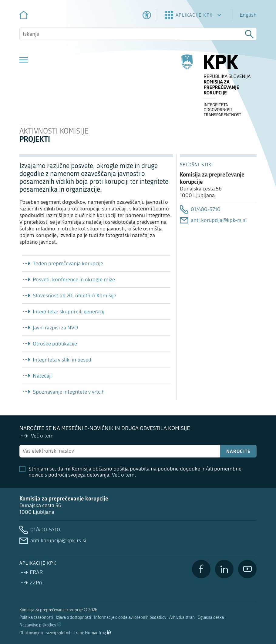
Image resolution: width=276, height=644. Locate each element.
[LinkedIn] (224, 569)
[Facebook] (201, 569)
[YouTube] (247, 569)
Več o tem (123, 475)
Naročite (239, 451)
